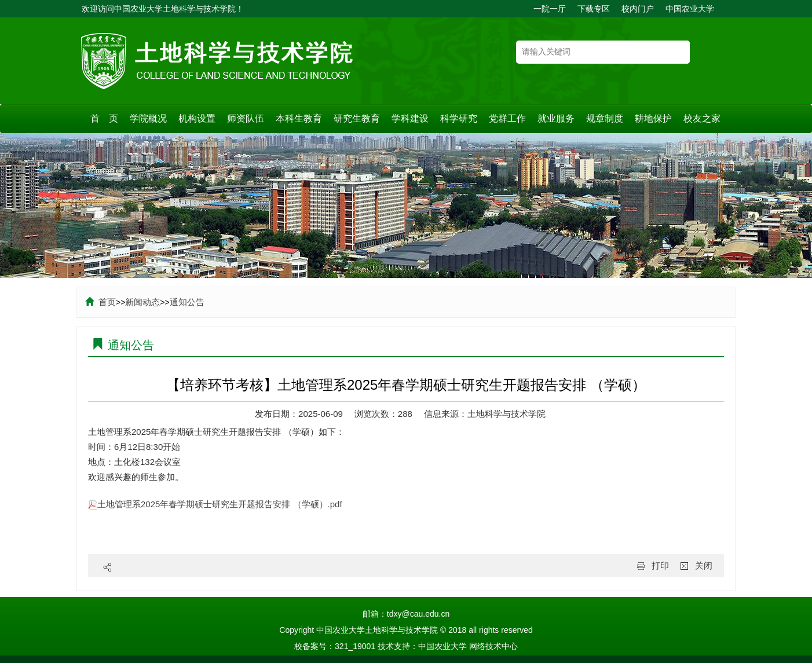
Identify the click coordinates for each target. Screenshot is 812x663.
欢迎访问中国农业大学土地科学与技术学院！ (163, 9)
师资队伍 (246, 118)
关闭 (704, 565)
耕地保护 (653, 118)
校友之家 (702, 118)
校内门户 (638, 9)
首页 (100, 302)
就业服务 (556, 118)
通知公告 (187, 302)
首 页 (104, 118)
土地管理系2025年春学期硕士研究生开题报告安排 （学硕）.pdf (215, 504)
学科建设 (410, 118)
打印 (660, 565)
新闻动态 (142, 302)
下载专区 (594, 9)
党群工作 (507, 118)
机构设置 (197, 118)
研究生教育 (357, 118)
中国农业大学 (690, 9)
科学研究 (459, 118)
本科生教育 (299, 118)
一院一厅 (550, 9)
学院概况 (148, 118)
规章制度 (605, 118)
